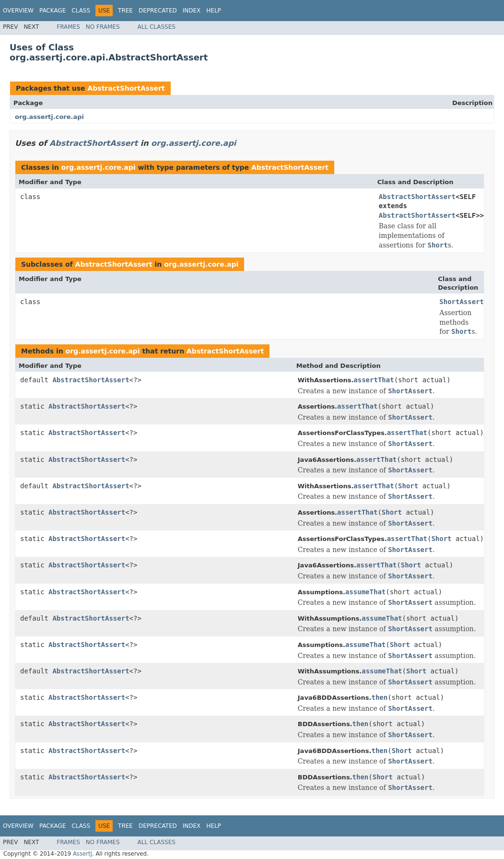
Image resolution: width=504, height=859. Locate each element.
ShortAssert (462, 302)
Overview (18, 11)
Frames (68, 27)
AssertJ (82, 854)
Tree (125, 11)
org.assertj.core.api (49, 117)
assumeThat (365, 592)
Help (214, 11)
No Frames (103, 27)
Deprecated (158, 11)
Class (81, 11)
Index (192, 11)
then (379, 697)
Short (408, 486)
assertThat (374, 380)
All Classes (157, 27)
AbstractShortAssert (126, 88)
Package (53, 11)
